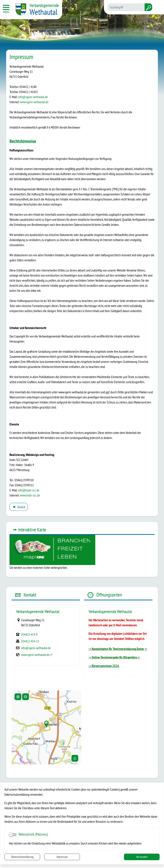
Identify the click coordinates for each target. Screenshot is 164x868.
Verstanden (142, 857)
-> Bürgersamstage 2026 (104, 666)
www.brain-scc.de (30, 495)
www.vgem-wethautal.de (34, 102)
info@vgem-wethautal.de (33, 97)
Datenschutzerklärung (22, 857)
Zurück (19, 507)
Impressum (62, 857)
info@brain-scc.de (29, 490)
